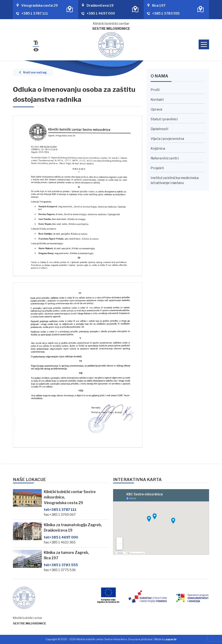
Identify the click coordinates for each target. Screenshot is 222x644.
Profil (155, 90)
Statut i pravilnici (164, 119)
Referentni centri (165, 158)
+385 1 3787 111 (35, 13)
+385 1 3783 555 (166, 13)
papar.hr (171, 639)
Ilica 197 (159, 6)
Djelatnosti (159, 129)
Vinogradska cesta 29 (40, 6)
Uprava (156, 109)
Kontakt (157, 100)
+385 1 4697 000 (101, 13)
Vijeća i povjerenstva (167, 139)
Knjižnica (158, 149)
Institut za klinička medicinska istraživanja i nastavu (175, 180)
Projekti (157, 168)
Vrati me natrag (35, 72)
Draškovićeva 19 (100, 6)
